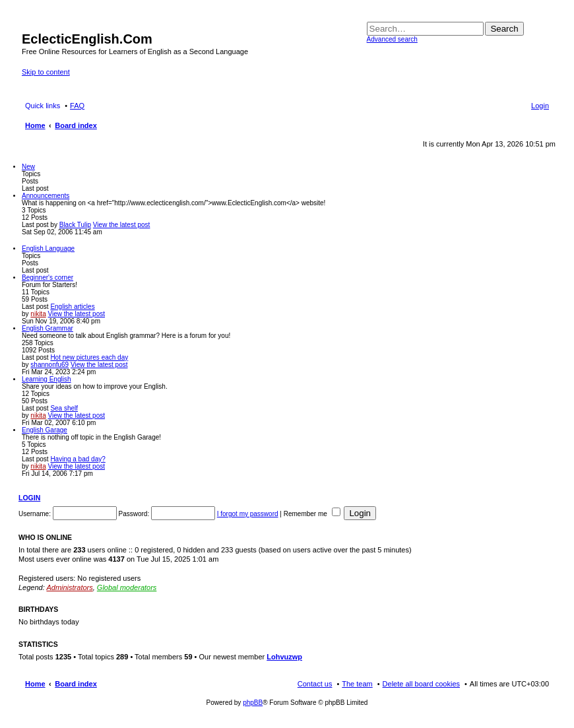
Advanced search (392, 39)
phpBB (253, 703)
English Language (48, 248)
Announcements (46, 196)
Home (35, 684)
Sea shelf (64, 408)
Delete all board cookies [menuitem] (421, 684)
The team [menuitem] (357, 684)
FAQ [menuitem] (77, 106)
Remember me (312, 514)
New (28, 167)
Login (29, 498)
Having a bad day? (78, 459)
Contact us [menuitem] (315, 684)
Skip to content (46, 72)
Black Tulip (75, 225)
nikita (38, 314)
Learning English (47, 379)
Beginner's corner (48, 278)
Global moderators (127, 587)
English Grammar (48, 328)
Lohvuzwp (284, 657)
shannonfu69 (49, 365)
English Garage (45, 430)
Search (504, 29)
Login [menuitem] (540, 106)
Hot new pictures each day (89, 357)
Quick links (43, 106)
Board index (76, 684)
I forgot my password (248, 514)
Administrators (69, 587)
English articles (72, 307)
